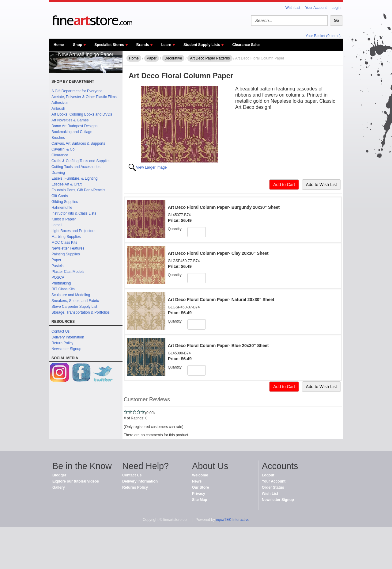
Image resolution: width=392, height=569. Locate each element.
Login (336, 8)
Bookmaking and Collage (72, 132)
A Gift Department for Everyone (77, 91)
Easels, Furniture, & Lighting (75, 178)
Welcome (200, 475)
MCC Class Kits (64, 242)
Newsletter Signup (66, 349)
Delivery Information (68, 337)
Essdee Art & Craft (67, 184)
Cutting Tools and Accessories (76, 167)
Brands (143, 45)
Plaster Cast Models (68, 272)
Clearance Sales (246, 45)
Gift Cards (60, 196)
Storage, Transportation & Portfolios (81, 312)
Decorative (173, 58)
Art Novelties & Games (70, 120)
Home (59, 45)
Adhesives (60, 103)
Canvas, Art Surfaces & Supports (78, 143)
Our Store (200, 487)
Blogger (59, 475)
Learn (166, 45)
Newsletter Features (68, 248)
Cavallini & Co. (64, 149)
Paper (56, 260)
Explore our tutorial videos (76, 481)
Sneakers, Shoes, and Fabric (75, 301)
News (197, 481)
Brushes (58, 138)
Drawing (58, 173)
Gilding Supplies (65, 202)
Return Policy (62, 343)
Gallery (59, 487)
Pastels (57, 266)
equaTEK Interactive (233, 520)
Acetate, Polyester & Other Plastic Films (84, 97)
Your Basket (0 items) (323, 36)
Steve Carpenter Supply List (74, 307)
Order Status (273, 487)
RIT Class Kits (63, 289)
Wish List (293, 8)
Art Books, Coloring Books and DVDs (82, 114)
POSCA (58, 277)
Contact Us (60, 331)
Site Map (200, 500)
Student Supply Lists (202, 45)
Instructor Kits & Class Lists (74, 213)
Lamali (57, 225)
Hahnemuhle (62, 208)
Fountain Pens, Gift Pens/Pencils (78, 190)
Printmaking (61, 283)
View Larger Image (151, 167)
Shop (77, 45)
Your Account (316, 8)
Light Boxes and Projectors (73, 231)
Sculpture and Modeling (71, 295)
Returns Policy (135, 487)
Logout (268, 475)
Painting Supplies (66, 254)
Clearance (60, 155)
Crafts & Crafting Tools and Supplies (81, 161)
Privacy (199, 494)
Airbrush (58, 109)
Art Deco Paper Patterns (210, 58)
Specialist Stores (109, 45)
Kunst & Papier (64, 219)
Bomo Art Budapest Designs (74, 126)
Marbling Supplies (66, 237)
